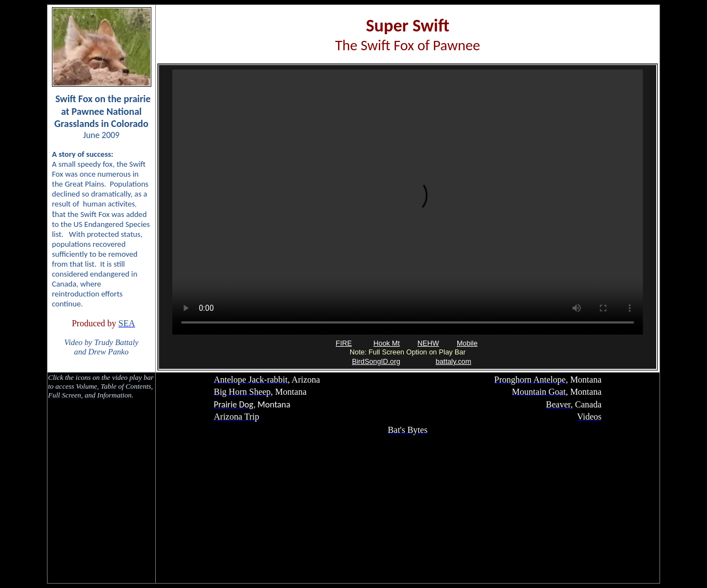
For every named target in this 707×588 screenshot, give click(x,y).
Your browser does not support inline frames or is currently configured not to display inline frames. (408, 217)
